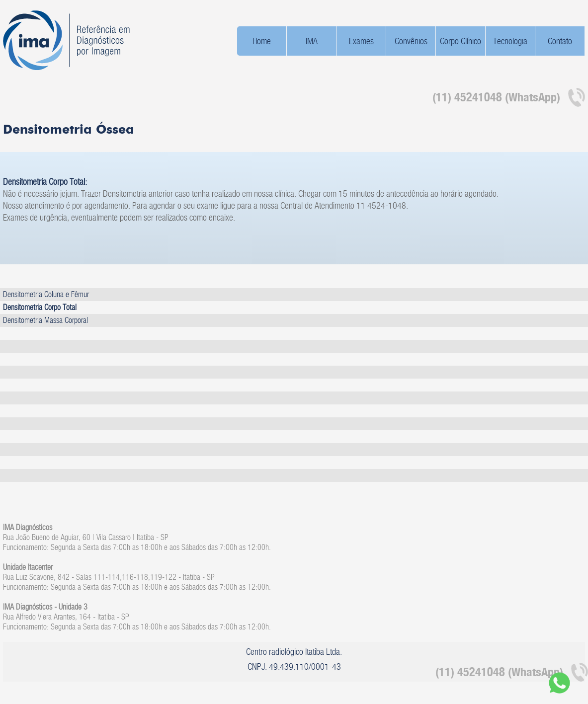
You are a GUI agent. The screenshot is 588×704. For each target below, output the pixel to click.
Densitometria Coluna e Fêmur (46, 294)
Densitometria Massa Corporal (45, 320)
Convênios (411, 41)
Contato (560, 41)
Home (262, 41)
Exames (361, 41)
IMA (312, 41)
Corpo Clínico (461, 41)
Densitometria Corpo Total (40, 307)
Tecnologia (510, 41)
